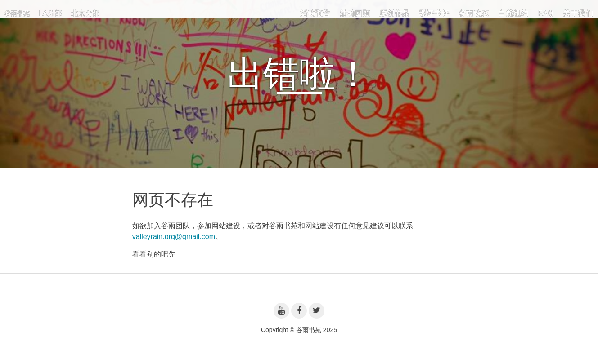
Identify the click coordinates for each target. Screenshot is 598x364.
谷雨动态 (474, 13)
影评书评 (434, 13)
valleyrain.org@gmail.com (174, 237)
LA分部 (50, 13)
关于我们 (578, 13)
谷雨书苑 (17, 13)
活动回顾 (355, 13)
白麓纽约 (513, 13)
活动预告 (315, 13)
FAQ (546, 13)
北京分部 (85, 13)
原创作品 (395, 13)
